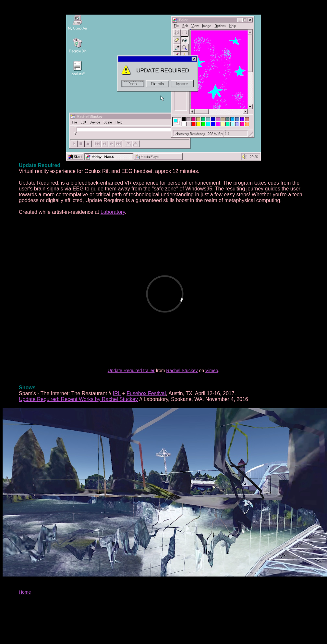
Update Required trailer (131, 371)
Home (25, 592)
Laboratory (113, 212)
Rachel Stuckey (182, 371)
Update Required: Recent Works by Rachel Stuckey (78, 399)
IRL (117, 393)
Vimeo (212, 371)
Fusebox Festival (146, 393)
